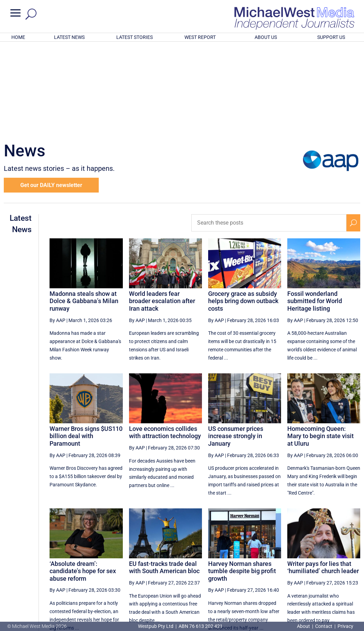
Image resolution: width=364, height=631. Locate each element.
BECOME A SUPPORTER (329, 590)
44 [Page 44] (321, 567)
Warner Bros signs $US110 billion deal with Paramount (86, 346)
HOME (18, 37)
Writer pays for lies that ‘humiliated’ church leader (323, 477)
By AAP (57, 230)
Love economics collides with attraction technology (165, 342)
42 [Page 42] (287, 567)
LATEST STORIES (135, 37)
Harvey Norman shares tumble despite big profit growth (242, 481)
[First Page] (186, 567)
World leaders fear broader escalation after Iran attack (162, 211)
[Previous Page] (201, 567)
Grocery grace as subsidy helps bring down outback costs (243, 211)
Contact (324, 626)
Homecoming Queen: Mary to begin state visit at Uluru (320, 346)
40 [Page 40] (252, 567)
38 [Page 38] (217, 567)
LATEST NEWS (69, 37)
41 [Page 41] (269, 567)
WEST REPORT (200, 37)
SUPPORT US (331, 37)
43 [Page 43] (304, 567)
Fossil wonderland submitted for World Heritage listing (315, 211)
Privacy (345, 626)
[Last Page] (353, 567)
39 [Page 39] (234, 567)
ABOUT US (266, 37)
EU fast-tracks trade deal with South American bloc (164, 477)
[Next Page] (337, 567)
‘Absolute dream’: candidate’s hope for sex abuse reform (83, 481)
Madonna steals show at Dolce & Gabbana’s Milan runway (84, 211)
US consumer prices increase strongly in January (236, 346)
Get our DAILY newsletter (51, 95)
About (304, 626)
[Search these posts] (269, 133)
